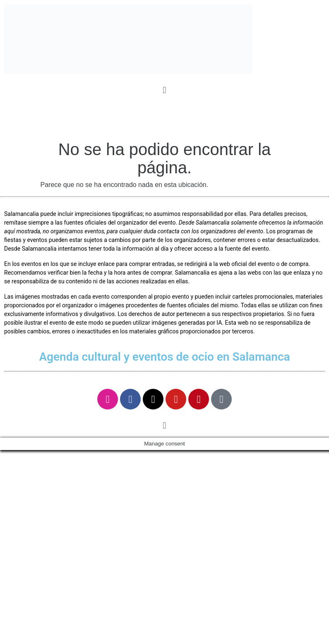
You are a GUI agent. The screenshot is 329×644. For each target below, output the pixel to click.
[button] (164, 90)
